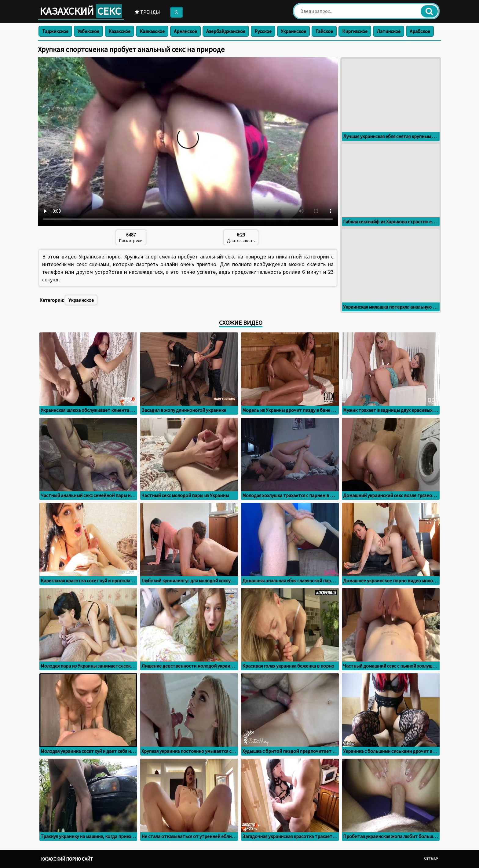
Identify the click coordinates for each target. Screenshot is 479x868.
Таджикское (55, 31)
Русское (263, 31)
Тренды (147, 12)
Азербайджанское (226, 31)
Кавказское (152, 31)
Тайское (324, 31)
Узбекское (88, 31)
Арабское (420, 31)
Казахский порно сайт (67, 859)
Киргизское (355, 31)
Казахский (81, 11)
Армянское (185, 31)
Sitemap (431, 859)
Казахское (119, 31)
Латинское (389, 31)
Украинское (293, 31)
